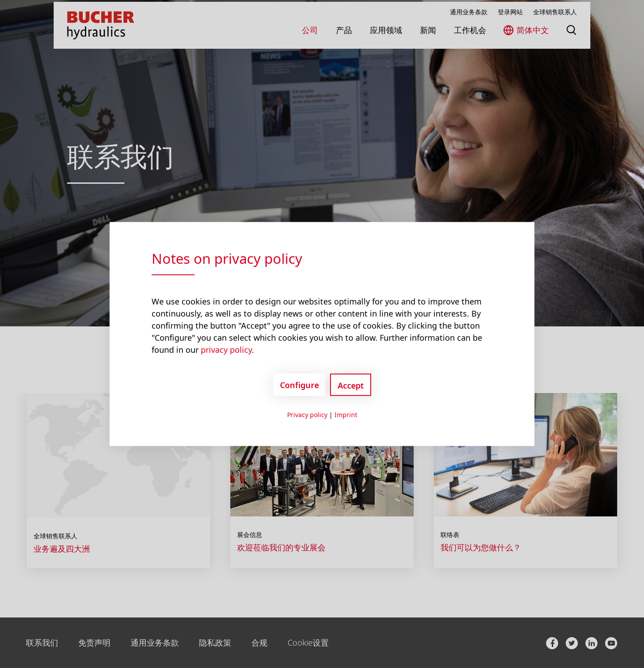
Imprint (346, 415)
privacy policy (226, 350)
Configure (299, 385)
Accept (351, 385)
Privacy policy (307, 415)
